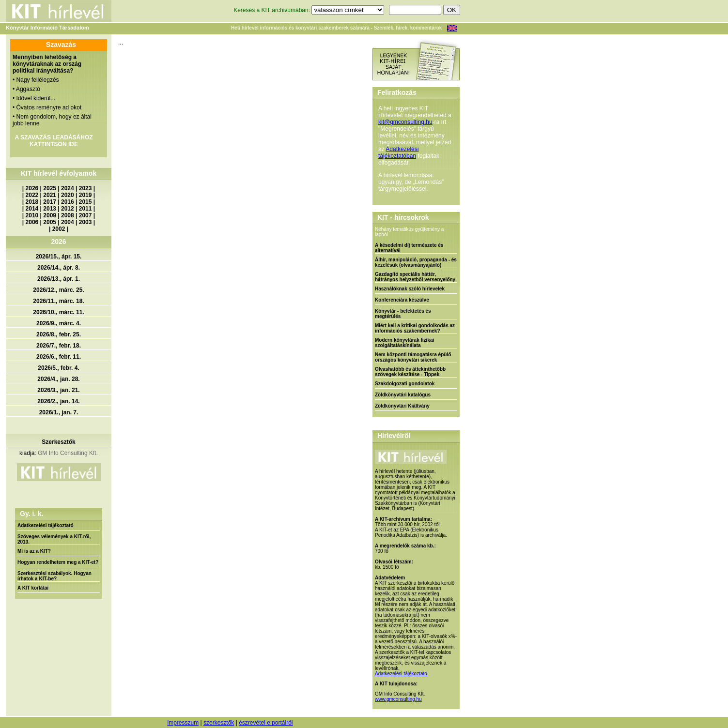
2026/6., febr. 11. (59, 357)
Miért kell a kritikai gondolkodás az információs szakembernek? (415, 328)
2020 (68, 195)
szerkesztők (219, 723)
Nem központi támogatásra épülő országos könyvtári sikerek (413, 357)
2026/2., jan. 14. (58, 401)
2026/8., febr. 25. (59, 334)
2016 (68, 202)
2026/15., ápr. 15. (59, 257)
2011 (85, 209)
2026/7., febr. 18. (59, 346)
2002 (59, 229)
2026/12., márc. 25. (58, 290)
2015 (85, 202)
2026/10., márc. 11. (58, 312)
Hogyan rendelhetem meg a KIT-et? (58, 562)
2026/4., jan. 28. (58, 379)
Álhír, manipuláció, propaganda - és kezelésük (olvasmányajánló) (416, 262)
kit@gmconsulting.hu (405, 122)
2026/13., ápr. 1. (59, 279)
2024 (68, 188)
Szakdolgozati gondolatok (405, 384)
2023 (85, 188)
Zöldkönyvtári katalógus (403, 395)
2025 (50, 188)
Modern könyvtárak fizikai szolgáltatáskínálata (404, 343)
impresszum (183, 723)
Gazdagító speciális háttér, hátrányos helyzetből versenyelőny (415, 277)
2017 (50, 202)
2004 (68, 222)
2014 (32, 209)
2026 (32, 188)
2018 (32, 202)
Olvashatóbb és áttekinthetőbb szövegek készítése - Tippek (410, 372)
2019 (85, 195)
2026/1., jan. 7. (59, 412)
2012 (68, 209)
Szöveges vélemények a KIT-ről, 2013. (54, 539)
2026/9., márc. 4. (59, 323)
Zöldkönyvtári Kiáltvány (402, 406)
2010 (32, 215)
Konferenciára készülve (402, 300)
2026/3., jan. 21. (58, 390)
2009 (50, 215)
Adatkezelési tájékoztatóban (398, 152)
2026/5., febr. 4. (58, 368)
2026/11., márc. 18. (58, 301)
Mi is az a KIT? (34, 551)
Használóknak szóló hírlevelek (410, 289)
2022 (32, 195)
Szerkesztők (58, 442)
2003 (85, 222)
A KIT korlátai (33, 588)
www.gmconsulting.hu (398, 699)
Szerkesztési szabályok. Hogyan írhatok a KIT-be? (54, 576)
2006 (32, 222)
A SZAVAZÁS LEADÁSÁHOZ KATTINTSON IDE (54, 141)
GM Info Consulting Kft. (68, 453)
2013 (50, 209)
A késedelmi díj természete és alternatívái (409, 248)
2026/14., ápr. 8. (59, 268)
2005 (50, 222)
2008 (68, 215)
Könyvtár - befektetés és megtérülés (403, 314)
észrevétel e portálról (266, 723)
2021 (50, 195)
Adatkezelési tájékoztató (46, 525)
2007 (85, 215)
